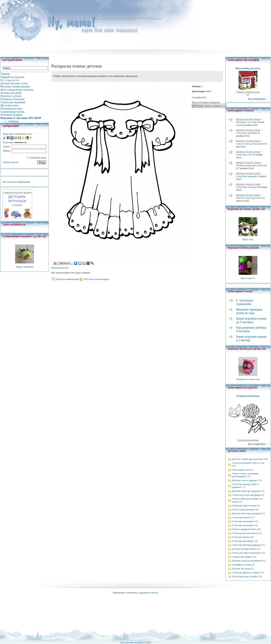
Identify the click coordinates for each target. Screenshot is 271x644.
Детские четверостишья (244, 549)
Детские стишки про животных (248, 459)
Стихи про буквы (241, 537)
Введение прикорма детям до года (249, 311)
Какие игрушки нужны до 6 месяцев (251, 320)
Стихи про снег (244, 155)
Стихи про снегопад (246, 187)
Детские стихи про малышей (246, 513)
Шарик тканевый (24, 267)
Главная (52, 19)
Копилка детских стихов (248, 119)
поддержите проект (148, 593)
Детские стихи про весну (249, 198)
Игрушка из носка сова (248, 379)
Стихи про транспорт (242, 525)
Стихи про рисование (243, 541)
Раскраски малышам (101, 19)
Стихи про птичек (241, 517)
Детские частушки (241, 569)
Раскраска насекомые (248, 396)
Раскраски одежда (124, 19)
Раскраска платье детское (149, 19)
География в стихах (242, 565)
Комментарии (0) (60, 268)
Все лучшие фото (257, 99)
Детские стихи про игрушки (246, 491)
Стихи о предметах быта (244, 529)
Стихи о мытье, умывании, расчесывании (245, 475)
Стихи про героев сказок (244, 506)
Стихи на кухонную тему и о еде (248, 463)
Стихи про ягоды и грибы (245, 576)
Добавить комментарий (67, 279)
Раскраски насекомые (248, 440)
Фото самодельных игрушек (73, 19)
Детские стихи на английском (247, 561)
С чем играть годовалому (245, 302)
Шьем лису (248, 239)
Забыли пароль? (11, 162)
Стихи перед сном (241, 470)
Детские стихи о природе (244, 480)
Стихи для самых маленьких (246, 553)
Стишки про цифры (242, 557)
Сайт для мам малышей (132, 642)
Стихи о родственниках (244, 510)
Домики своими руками (248, 92)
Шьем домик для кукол (248, 68)
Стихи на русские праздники (246, 495)
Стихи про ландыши (246, 176)
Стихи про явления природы (246, 545)
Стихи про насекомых (243, 521)
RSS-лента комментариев (96, 279)
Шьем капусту (248, 278)
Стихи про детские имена (245, 533)
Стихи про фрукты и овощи (246, 573)
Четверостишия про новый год (251, 165)
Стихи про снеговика (247, 133)
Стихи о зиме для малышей (250, 144)
